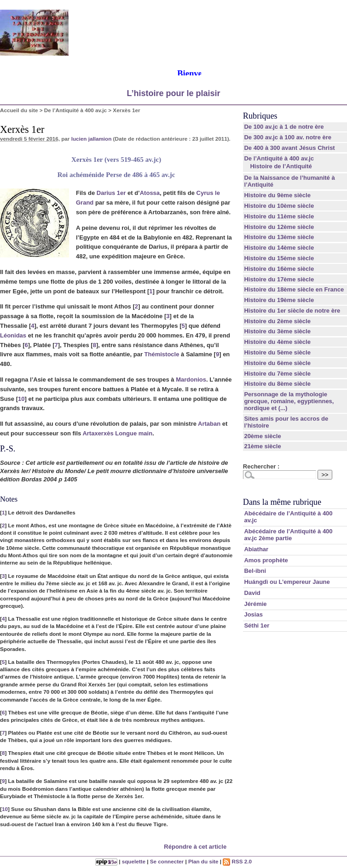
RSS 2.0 (237, 861)
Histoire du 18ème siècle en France (294, 289)
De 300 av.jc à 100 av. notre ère (288, 137)
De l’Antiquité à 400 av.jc (75, 110)
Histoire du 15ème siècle (279, 258)
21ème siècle (262, 446)
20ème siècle (262, 436)
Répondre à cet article (195, 847)
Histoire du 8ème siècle (277, 384)
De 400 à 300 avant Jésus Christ (289, 148)
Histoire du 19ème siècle (279, 300)
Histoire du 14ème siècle (279, 248)
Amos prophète (266, 560)
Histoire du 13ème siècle (279, 237)
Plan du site (203, 861)
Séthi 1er (257, 625)
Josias (253, 614)
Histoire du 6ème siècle (277, 363)
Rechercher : (261, 466)
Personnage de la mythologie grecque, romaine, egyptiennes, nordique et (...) (289, 401)
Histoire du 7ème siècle (277, 374)
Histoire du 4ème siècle (277, 342)
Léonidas (13, 335)
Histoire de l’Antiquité (281, 166)
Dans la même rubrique (282, 502)
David (252, 593)
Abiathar (256, 549)
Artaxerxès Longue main (117, 433)
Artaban (209, 424)
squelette (134, 861)
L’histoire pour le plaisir (173, 93)
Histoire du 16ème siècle (279, 269)
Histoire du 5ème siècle (277, 352)
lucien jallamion (92, 139)
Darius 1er (111, 193)
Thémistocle (162, 354)
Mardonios (191, 380)
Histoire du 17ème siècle (279, 279)
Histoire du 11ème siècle (279, 216)
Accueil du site (19, 110)
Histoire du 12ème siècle (279, 227)
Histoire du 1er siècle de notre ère (292, 311)
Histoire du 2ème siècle (277, 321)
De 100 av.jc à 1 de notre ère (284, 127)
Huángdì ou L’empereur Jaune (287, 582)
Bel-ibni (255, 571)
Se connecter (167, 861)
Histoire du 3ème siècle (277, 331)
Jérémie (255, 604)
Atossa (150, 193)
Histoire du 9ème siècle (277, 195)
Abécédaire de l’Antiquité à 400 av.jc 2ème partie (288, 535)
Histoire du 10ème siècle (279, 206)
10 (21, 399)
